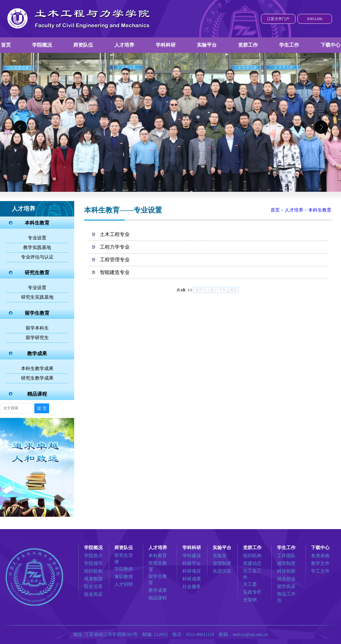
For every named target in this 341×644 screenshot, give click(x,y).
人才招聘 (124, 584)
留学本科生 (37, 328)
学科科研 (166, 45)
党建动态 (252, 563)
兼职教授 (124, 577)
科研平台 (192, 563)
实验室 (220, 556)
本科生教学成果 (37, 368)
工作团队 (286, 556)
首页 (6, 45)
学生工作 (289, 45)
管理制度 (222, 563)
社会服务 (192, 587)
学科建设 (192, 556)
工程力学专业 (115, 247)
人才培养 (124, 45)
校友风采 (93, 594)
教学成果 (37, 354)
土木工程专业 (115, 234)
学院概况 (42, 45)
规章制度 (93, 579)
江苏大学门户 (278, 19)
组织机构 (93, 571)
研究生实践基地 (37, 297)
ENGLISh (315, 19)
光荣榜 (250, 600)
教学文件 (320, 563)
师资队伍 (83, 45)
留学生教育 (37, 313)
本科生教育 (37, 223)
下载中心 (330, 45)
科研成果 (192, 579)
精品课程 (37, 394)
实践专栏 (252, 592)
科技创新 (286, 571)
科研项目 (192, 571)
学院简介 (93, 556)
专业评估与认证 (37, 257)
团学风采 (286, 587)
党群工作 (248, 45)
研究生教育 (37, 273)
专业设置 (37, 238)
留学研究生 (37, 338)
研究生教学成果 (37, 378)
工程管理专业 (115, 260)
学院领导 (93, 563)
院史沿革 (93, 587)
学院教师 (124, 569)
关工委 (250, 584)
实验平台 (207, 45)
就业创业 (286, 579)
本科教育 (158, 556)
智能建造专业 (115, 272)
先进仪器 (222, 571)
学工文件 (320, 571)
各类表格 (320, 556)
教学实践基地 (37, 247)
